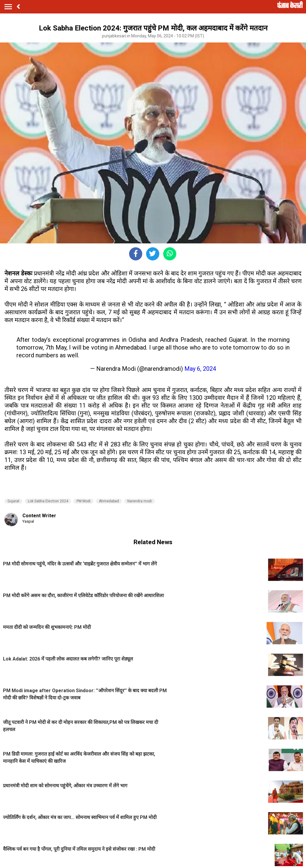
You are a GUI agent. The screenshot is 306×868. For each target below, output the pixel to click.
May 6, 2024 (200, 369)
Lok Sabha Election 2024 (48, 501)
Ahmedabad (109, 501)
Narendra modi (140, 501)
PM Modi (84, 501)
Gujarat (13, 501)
